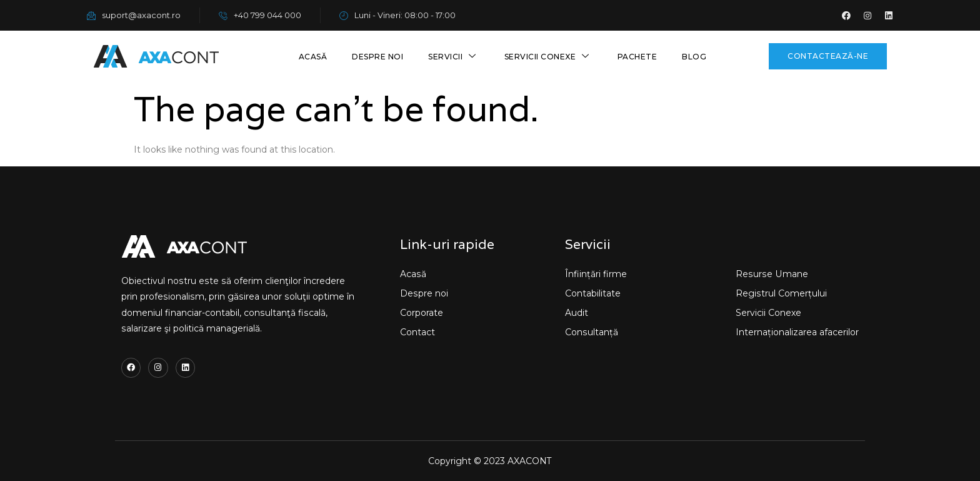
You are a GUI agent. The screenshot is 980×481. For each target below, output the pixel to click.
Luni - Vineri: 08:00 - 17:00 (397, 15)
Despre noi (377, 57)
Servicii (454, 57)
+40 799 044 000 (260, 15)
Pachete (637, 57)
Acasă (313, 57)
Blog (694, 57)
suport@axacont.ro (134, 15)
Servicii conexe (548, 57)
